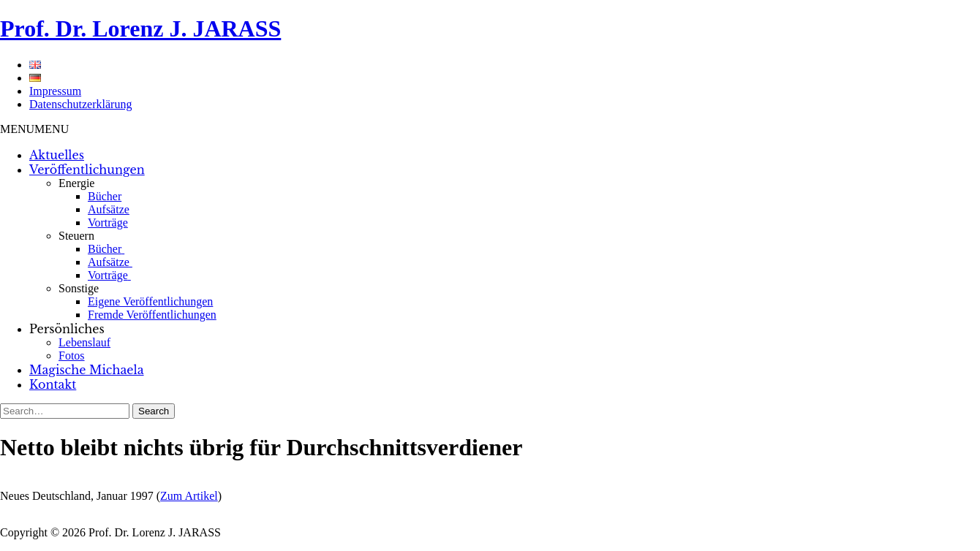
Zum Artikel (189, 496)
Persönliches (67, 329)
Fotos (72, 356)
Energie (76, 183)
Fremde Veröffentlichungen (152, 315)
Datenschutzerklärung (80, 104)
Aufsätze (109, 209)
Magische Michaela (87, 370)
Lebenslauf (84, 342)
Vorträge (108, 223)
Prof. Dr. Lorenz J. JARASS (140, 28)
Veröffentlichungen (87, 170)
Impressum (55, 91)
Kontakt (53, 384)
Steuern (76, 236)
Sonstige (79, 288)
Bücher (105, 196)
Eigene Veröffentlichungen (150, 301)
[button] (34, 129)
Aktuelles (57, 155)
